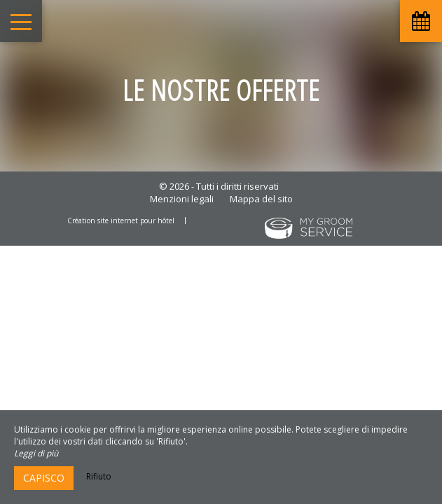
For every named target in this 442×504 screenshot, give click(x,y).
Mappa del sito (261, 199)
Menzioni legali (182, 199)
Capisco (44, 478)
